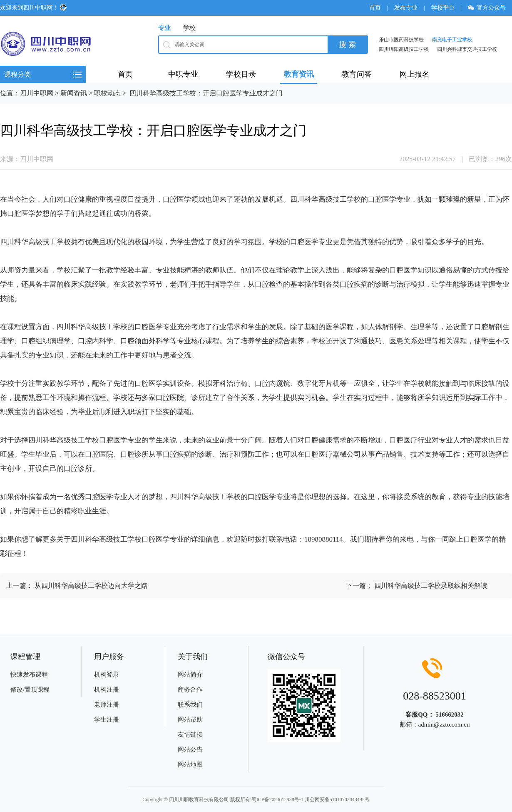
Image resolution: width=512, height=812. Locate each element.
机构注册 (107, 690)
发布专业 (406, 8)
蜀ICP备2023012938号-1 (277, 800)
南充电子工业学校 (452, 40)
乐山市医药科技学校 (401, 40)
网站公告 (190, 750)
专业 (164, 28)
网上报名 (415, 74)
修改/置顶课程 (30, 690)
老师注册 (107, 705)
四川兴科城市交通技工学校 (467, 49)
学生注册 (107, 720)
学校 (189, 28)
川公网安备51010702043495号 (337, 800)
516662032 (450, 715)
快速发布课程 (29, 675)
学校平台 (443, 8)
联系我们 (190, 705)
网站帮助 (190, 720)
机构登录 (107, 675)
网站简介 (190, 675)
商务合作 (190, 690)
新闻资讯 (74, 93)
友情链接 (190, 735)
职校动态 (107, 93)
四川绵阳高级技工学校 (404, 49)
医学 (184, 199)
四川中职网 (37, 93)
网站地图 (190, 765)
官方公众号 (490, 8)
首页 (375, 8)
